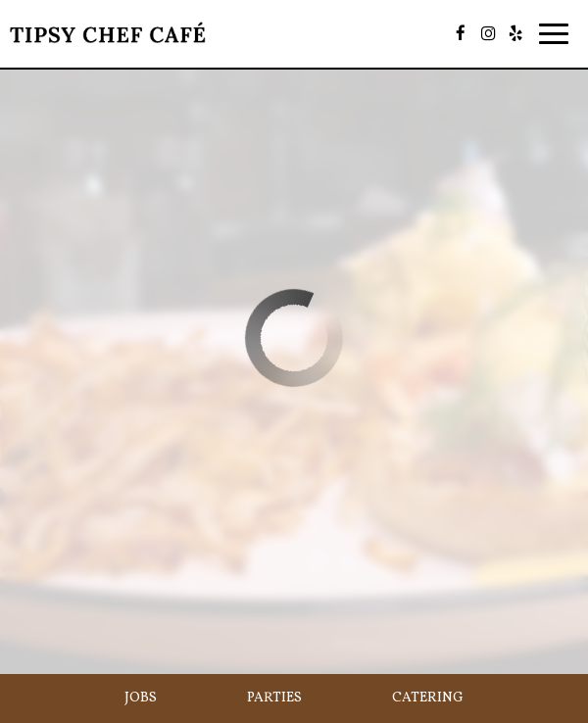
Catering (428, 698)
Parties (274, 698)
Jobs (141, 698)
